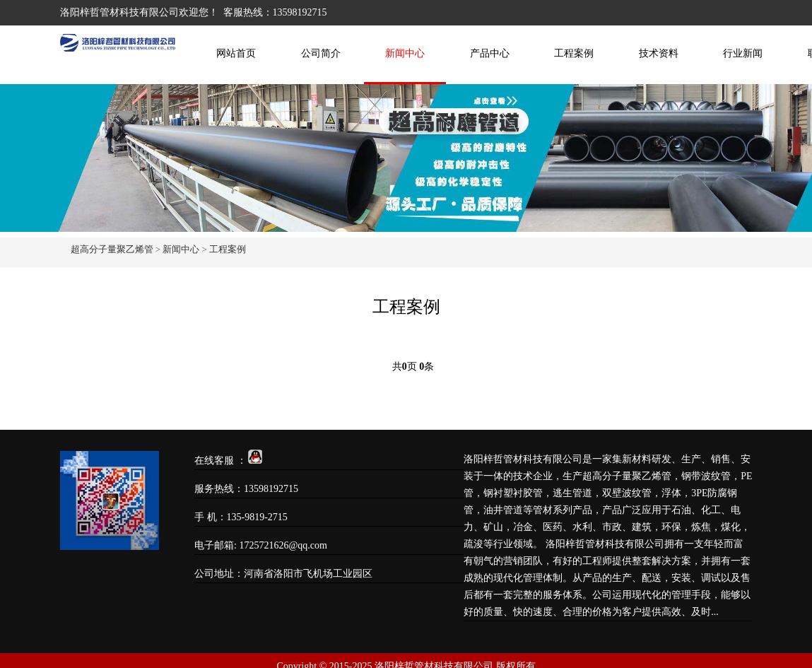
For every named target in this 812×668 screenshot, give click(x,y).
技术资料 (659, 53)
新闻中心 (405, 53)
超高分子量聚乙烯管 (112, 249)
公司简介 (321, 53)
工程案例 (574, 53)
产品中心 (490, 53)
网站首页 (236, 53)
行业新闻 (743, 53)
